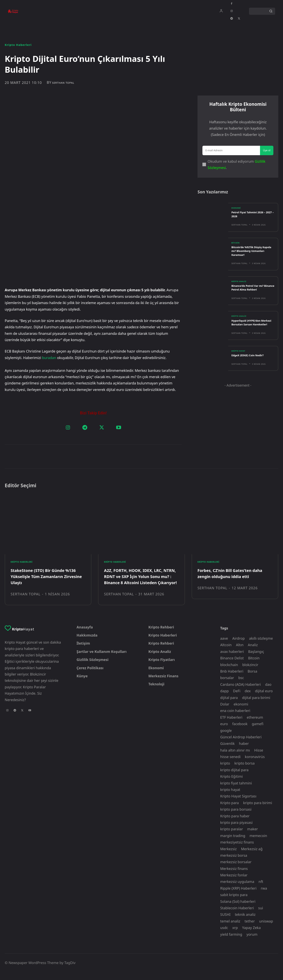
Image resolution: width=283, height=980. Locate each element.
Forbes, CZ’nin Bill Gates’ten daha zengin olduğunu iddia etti (233, 576)
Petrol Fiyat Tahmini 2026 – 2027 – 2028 (251, 220)
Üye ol (267, 154)
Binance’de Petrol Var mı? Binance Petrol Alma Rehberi (252, 294)
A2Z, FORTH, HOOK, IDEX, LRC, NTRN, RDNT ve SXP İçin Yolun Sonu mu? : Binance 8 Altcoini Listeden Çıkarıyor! (136, 582)
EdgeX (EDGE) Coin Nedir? (250, 366)
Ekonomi (237, 213)
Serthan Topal (63, 83)
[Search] (271, 11)
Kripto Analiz (240, 287)
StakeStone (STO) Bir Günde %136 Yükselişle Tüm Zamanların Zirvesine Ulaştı (46, 579)
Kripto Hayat (239, 362)
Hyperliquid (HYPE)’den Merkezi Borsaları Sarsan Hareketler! (249, 331)
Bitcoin (236, 249)
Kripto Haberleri (18, 45)
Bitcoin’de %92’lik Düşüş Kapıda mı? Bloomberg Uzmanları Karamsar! (249, 257)
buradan (50, 291)
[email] (231, 154)
